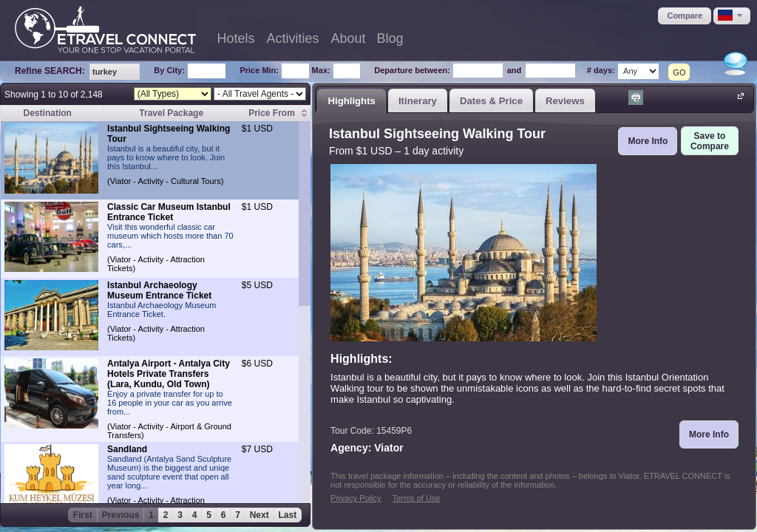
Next (259, 515)
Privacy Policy (356, 498)
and (515, 70)
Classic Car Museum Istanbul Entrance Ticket (169, 212)
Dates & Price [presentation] (491, 101)
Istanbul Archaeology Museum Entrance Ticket (159, 290)
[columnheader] (278, 113)
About (349, 38)
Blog (390, 38)
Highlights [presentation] (351, 101)
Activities (293, 38)
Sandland (127, 449)
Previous (121, 515)
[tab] (352, 100)
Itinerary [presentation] (418, 101)
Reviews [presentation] (565, 101)
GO (679, 72)
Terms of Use (417, 498)
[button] (685, 16)
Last (288, 515)
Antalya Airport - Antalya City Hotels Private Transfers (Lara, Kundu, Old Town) (169, 374)
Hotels (235, 38)
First (83, 515)
